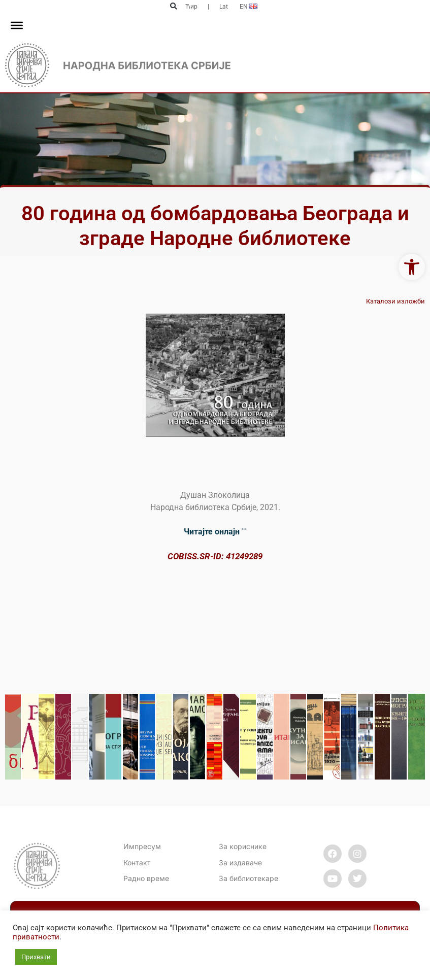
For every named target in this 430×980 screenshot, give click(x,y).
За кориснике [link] (243, 846)
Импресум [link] (142, 846)
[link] (412, 267)
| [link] (208, 7)
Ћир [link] (191, 7)
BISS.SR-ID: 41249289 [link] (221, 556)
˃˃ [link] (215, 532)
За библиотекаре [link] (249, 878)
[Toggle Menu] (17, 25)
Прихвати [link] (36, 957)
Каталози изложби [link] (395, 301)
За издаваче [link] (240, 863)
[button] (174, 6)
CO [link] (173, 556)
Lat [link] (224, 7)
